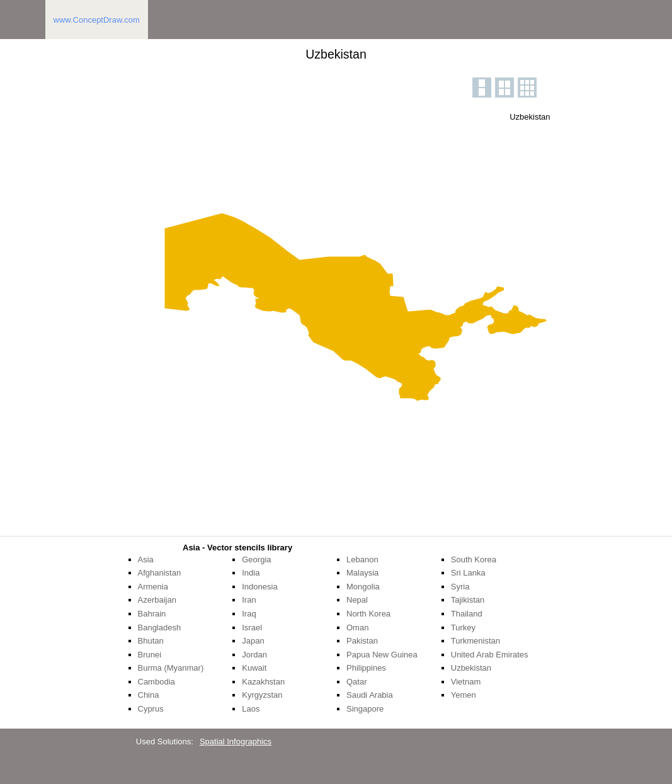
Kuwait (254, 668)
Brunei (150, 655)
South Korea (474, 560)
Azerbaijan (157, 600)
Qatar (357, 682)
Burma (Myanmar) (171, 668)
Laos (251, 709)
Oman (357, 628)
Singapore (365, 709)
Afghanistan (160, 573)
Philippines (366, 668)
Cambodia (157, 682)
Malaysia (362, 573)
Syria (460, 587)
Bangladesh (160, 628)
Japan (253, 641)
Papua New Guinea (382, 655)
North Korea (368, 614)
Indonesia (259, 587)
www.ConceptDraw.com (97, 20)
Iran (249, 600)
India (251, 573)
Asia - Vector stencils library (237, 548)
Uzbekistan (471, 668)
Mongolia (363, 587)
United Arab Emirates (490, 655)
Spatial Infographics (236, 741)
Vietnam (466, 682)
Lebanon (362, 560)
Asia (146, 560)
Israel (252, 628)
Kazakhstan (263, 682)
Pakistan (362, 641)
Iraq (249, 614)
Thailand (467, 614)
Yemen (464, 695)
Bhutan (151, 641)
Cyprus (151, 709)
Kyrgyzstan (262, 695)
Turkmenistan (476, 641)
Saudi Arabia (370, 695)
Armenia (153, 587)
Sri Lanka (468, 573)
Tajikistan (468, 600)
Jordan (254, 655)
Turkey (463, 628)
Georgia (256, 560)
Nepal (357, 600)
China (149, 695)
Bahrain (152, 614)
